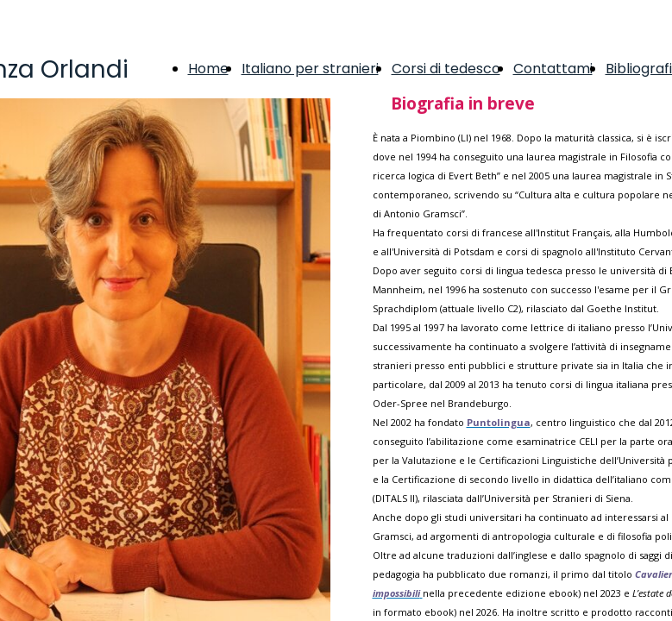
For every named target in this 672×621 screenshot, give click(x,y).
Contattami (553, 69)
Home (208, 69)
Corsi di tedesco (446, 69)
